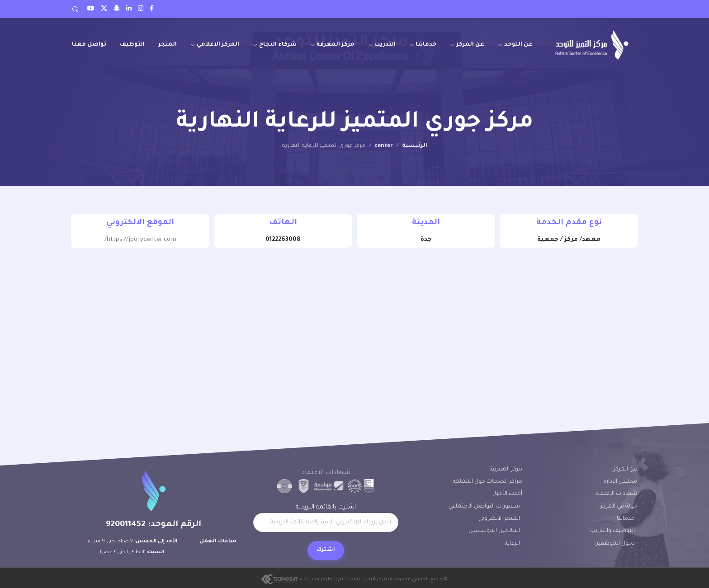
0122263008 (283, 240)
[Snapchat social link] (117, 9)
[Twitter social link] (104, 9)
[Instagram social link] (141, 9)
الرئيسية (415, 146)
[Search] (75, 9)
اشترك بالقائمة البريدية (326, 518)
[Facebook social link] (152, 9)
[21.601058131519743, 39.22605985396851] (354, 326)
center (384, 146)
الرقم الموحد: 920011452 (154, 525)
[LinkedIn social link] (129, 9)
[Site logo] (592, 45)
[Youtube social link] (91, 9)
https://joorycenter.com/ (140, 240)
